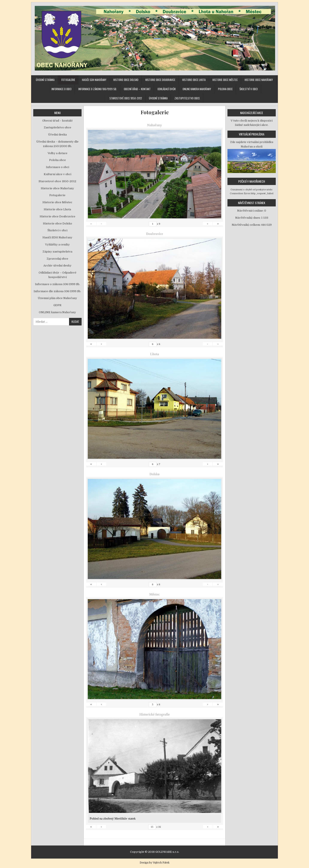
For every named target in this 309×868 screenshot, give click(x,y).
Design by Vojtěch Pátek (155, 863)
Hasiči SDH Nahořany (94, 80)
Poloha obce (225, 89)
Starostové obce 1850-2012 (126, 98)
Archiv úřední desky (57, 266)
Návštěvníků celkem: (246, 225)
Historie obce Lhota (194, 80)
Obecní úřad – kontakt (137, 89)
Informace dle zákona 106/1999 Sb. (57, 291)
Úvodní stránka (45, 80)
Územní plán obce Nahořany (57, 298)
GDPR (57, 305)
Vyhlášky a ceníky (57, 244)
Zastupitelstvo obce (187, 98)
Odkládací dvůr (167, 89)
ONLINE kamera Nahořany (197, 89)
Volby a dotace (58, 153)
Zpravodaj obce (57, 259)
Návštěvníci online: (251, 211)
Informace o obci (61, 89)
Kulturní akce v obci (58, 174)
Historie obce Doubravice (160, 80)
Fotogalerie (68, 80)
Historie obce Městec (225, 80)
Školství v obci (249, 89)
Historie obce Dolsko (126, 80)
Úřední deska (57, 135)
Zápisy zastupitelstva (57, 252)
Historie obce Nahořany (259, 80)
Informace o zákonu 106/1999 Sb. (98, 89)
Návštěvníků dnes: (248, 218)
